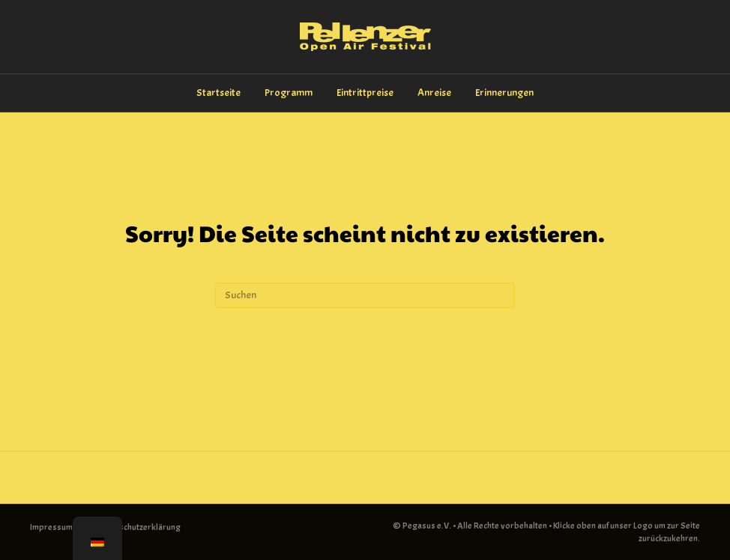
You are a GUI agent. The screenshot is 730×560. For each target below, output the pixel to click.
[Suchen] (365, 295)
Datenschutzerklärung (139, 527)
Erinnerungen (504, 93)
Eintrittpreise (365, 93)
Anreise (434, 93)
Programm (289, 93)
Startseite (218, 93)
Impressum (51, 527)
